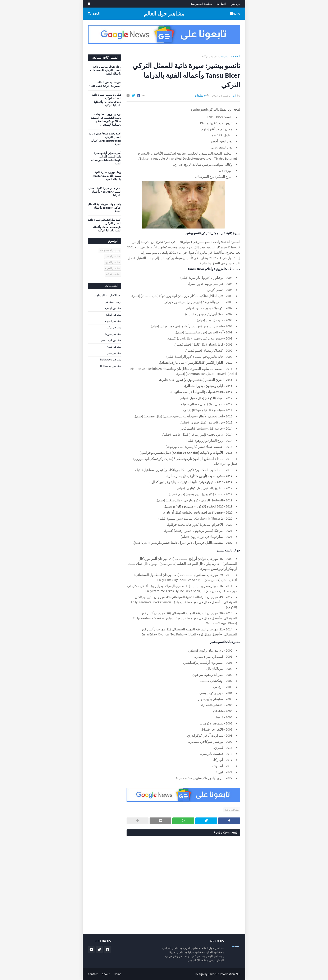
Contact (93, 974)
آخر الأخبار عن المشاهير (108, 295)
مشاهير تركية (210, 56)
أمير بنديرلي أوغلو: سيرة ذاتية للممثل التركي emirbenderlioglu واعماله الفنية (106, 158)
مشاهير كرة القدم (111, 340)
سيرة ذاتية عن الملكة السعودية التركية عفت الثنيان (105, 84)
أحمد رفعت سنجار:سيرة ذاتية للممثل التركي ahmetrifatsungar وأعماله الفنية (105, 139)
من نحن (235, 4)
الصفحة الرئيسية (230, 56)
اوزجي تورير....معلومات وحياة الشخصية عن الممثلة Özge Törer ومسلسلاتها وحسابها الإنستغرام (106, 120)
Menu (236, 14)
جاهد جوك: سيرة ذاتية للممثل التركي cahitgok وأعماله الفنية (105, 208)
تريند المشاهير (113, 302)
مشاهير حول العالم (164, 14)
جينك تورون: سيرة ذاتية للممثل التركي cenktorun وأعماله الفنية (107, 176)
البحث (96, 14)
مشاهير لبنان (114, 347)
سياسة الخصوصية (201, 4)
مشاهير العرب (113, 268)
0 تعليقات (200, 96)
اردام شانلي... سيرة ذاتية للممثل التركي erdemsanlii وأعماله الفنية (106, 70)
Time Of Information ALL (225, 974)
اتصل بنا (221, 4)
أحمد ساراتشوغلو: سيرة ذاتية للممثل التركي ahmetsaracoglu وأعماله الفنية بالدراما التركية (105, 225)
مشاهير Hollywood (110, 250)
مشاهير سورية (113, 334)
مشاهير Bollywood (111, 360)
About (106, 974)
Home (118, 974)
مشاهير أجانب (113, 256)
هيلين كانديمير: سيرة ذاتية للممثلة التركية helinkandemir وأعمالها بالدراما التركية (107, 100)
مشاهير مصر (114, 353)
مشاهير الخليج (113, 262)
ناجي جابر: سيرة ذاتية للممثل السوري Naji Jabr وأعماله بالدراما (105, 192)
